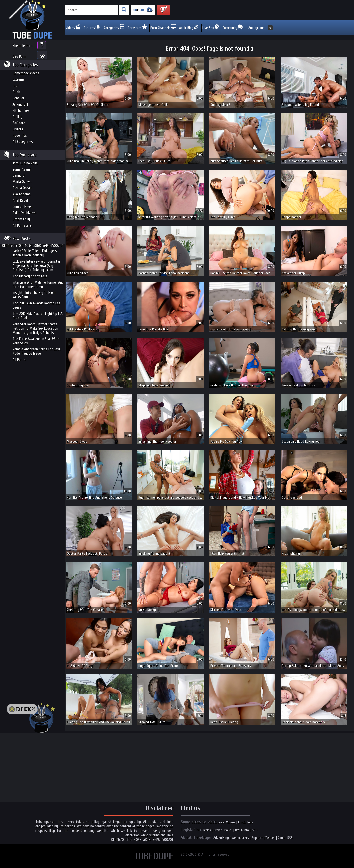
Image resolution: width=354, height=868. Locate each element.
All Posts (19, 360)
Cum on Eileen (23, 207)
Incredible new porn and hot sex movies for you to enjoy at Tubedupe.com (32, 20)
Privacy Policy (223, 830)
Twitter (270, 838)
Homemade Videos (26, 73)
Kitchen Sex (21, 111)
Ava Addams (22, 194)
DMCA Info (242, 830)
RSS (290, 838)
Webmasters (240, 838)
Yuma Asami (22, 169)
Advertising (221, 838)
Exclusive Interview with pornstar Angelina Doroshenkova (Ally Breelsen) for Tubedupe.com (37, 266)
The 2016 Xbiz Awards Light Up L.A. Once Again (38, 316)
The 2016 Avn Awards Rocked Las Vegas (37, 305)
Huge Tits (20, 136)
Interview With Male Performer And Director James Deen (38, 285)
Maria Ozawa (22, 182)
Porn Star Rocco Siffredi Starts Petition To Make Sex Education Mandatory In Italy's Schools (35, 328)
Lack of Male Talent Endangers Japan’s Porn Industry (35, 253)
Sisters (18, 129)
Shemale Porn (22, 46)
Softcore (19, 123)
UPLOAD (143, 10)
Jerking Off (20, 104)
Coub (281, 838)
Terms (207, 830)
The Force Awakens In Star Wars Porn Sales (36, 341)
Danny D (19, 176)
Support (257, 838)
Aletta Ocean (22, 188)
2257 (255, 830)
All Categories (23, 142)
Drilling (18, 117)
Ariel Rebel (20, 201)
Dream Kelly (21, 219)
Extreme (19, 80)
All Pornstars (22, 225)
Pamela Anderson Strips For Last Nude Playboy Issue (37, 351)
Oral (16, 86)
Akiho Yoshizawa (24, 213)
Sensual (18, 98)
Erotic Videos (226, 822)
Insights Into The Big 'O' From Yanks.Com (34, 295)
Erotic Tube (246, 822)
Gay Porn (19, 56)
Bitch (16, 92)
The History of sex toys (30, 276)
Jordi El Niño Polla (25, 163)
